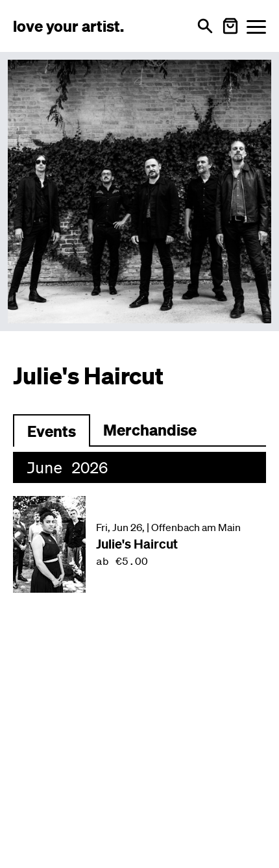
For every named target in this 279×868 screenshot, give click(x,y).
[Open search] (205, 26)
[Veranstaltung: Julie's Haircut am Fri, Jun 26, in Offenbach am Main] (139, 544)
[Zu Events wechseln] (52, 430)
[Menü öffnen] (256, 26)
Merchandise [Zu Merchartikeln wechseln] (150, 430)
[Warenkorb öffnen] (230, 26)
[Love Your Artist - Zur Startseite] (68, 26)
